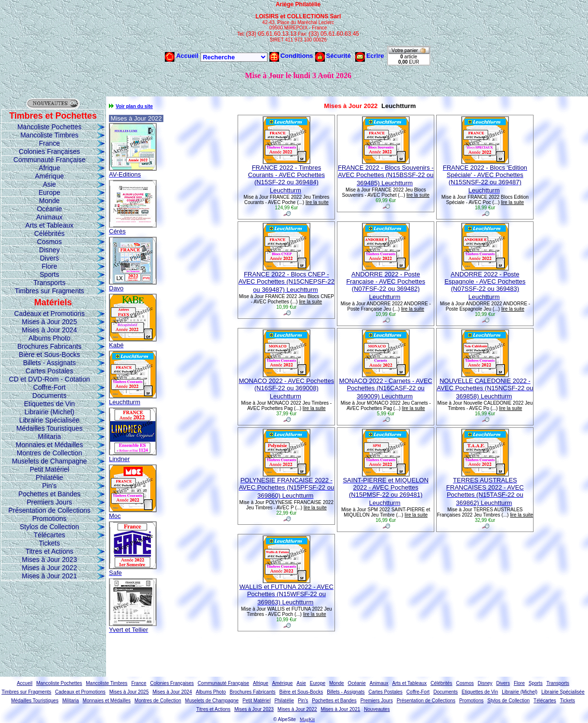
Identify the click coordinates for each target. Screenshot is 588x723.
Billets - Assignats (50, 363)
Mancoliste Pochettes (49, 127)
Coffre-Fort (49, 387)
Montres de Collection (49, 453)
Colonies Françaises (49, 151)
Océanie (49, 209)
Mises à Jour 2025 (49, 322)
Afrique (49, 168)
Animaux (49, 217)
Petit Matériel (50, 469)
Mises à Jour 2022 (49, 568)
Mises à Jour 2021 (49, 576)
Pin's (50, 486)
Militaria (49, 437)
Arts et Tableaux (49, 225)
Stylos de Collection (49, 527)
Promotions (49, 518)
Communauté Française (49, 160)
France (50, 143)
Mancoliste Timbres (49, 135)
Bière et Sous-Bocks (49, 355)
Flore (50, 266)
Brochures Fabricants (49, 346)
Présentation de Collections (49, 510)
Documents (49, 396)
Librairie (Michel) (49, 412)
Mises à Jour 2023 (49, 559)
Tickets (50, 543)
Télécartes (49, 535)
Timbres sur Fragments (49, 291)
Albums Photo (49, 338)
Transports (49, 283)
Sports (49, 274)
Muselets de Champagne (50, 461)
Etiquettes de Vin (50, 404)
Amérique (50, 176)
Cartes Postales (49, 371)
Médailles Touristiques (49, 428)
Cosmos (49, 242)
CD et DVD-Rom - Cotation (49, 379)
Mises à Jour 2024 (49, 330)
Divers (50, 258)
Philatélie (49, 477)
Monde (49, 201)
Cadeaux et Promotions (49, 314)
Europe (49, 192)
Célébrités (49, 233)
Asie (49, 184)
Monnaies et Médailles (49, 445)
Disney (49, 250)
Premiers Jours (49, 502)
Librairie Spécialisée (49, 420)
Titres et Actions (49, 551)
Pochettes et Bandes (49, 494)
